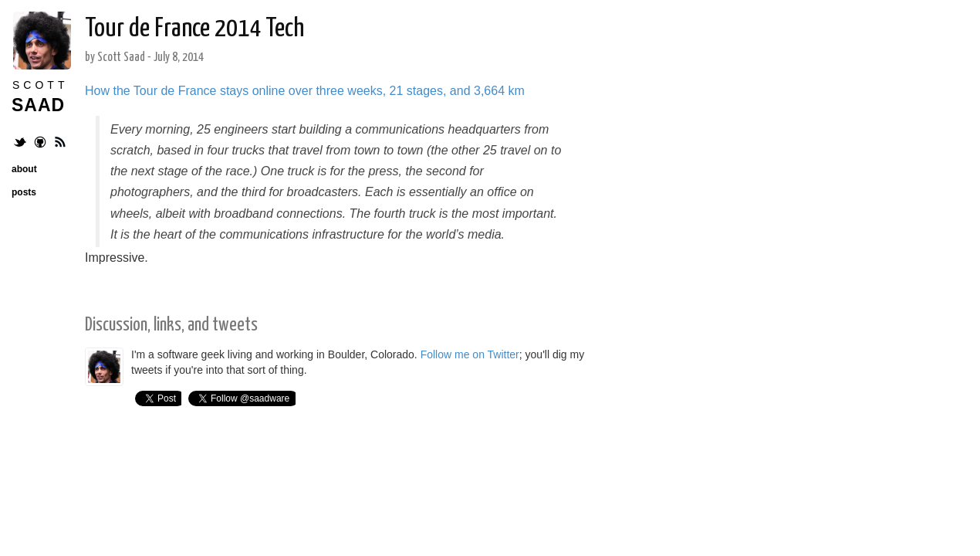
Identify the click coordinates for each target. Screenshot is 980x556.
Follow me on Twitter (470, 354)
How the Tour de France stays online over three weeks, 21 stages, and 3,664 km (305, 91)
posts (24, 192)
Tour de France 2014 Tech (194, 29)
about (24, 169)
